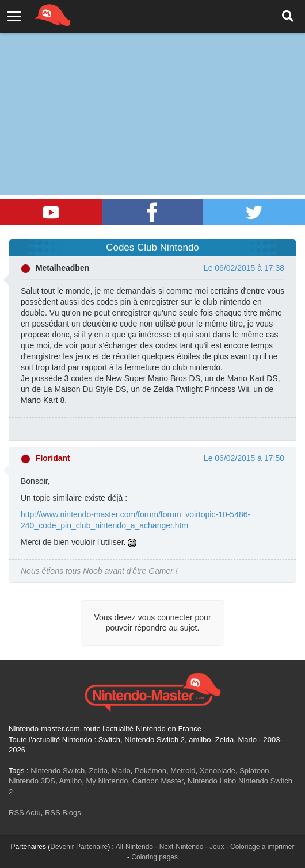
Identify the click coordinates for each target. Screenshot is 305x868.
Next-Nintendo (182, 847)
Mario (121, 771)
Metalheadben (62, 268)
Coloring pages (155, 857)
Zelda (98, 771)
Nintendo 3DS (32, 781)
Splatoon (254, 771)
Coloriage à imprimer (262, 847)
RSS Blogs (63, 813)
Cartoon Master (158, 781)
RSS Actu (25, 813)
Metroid (183, 771)
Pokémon (150, 771)
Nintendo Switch (58, 771)
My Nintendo (107, 781)
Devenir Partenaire (79, 847)
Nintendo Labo (212, 781)
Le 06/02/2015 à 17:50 (244, 458)
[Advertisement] (152, 86)
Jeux (217, 847)
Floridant (53, 458)
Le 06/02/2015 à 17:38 (244, 268)
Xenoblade (218, 771)
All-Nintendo (134, 847)
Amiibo (70, 781)
